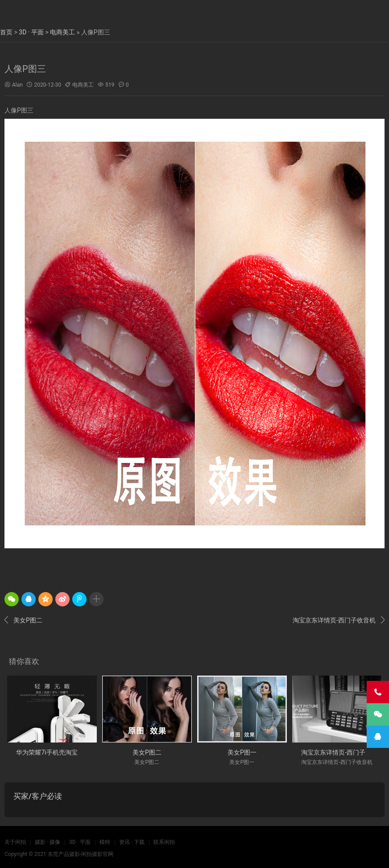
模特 (105, 842)
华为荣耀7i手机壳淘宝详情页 (56, 752)
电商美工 (62, 32)
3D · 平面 (31, 32)
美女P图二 (23, 620)
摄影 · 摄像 (48, 842)
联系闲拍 (164, 842)
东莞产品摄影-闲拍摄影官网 (81, 854)
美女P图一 (242, 752)
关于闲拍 (15, 842)
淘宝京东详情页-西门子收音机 (339, 620)
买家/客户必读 (38, 796)
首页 (6, 32)
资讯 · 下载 (132, 842)
